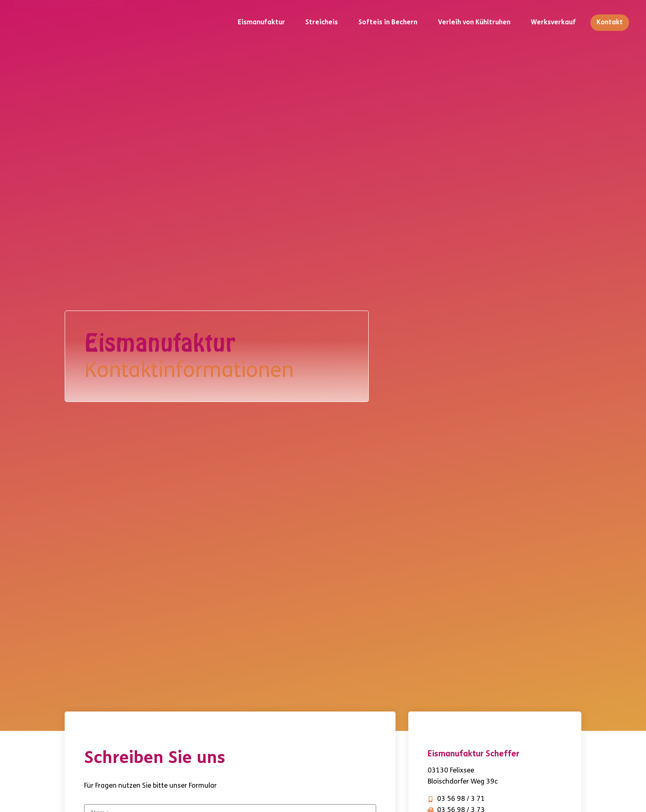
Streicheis (322, 23)
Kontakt (610, 23)
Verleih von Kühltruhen (474, 23)
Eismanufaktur (261, 23)
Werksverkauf (553, 23)
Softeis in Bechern (388, 23)
